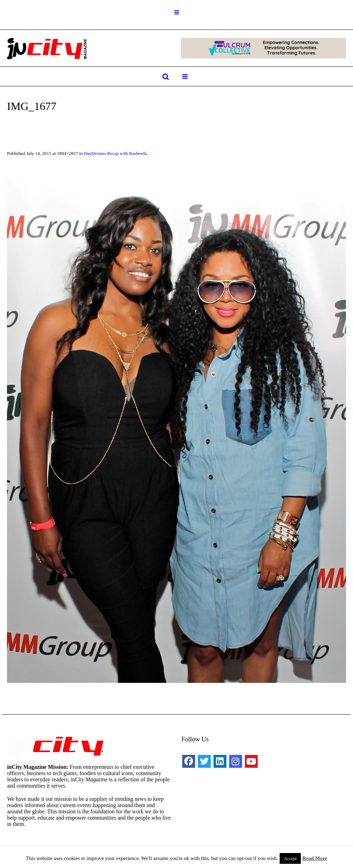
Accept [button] (290, 858)
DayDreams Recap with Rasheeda (115, 153)
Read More (315, 858)
